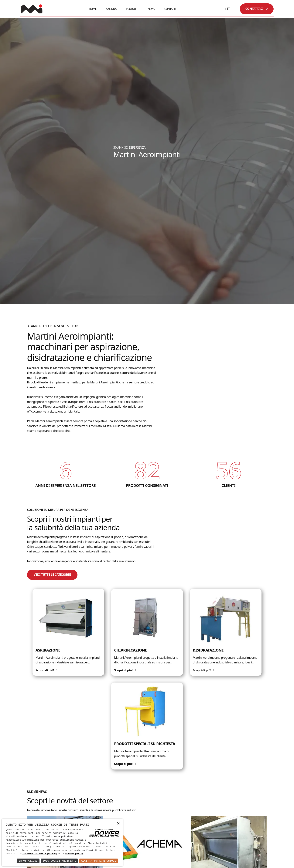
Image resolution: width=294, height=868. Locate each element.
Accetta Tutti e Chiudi (99, 861)
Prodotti (132, 9)
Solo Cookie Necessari (59, 861)
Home (93, 9)
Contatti (170, 9)
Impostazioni (28, 861)
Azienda (111, 9)
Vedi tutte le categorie (52, 575)
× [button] (118, 823)
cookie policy (74, 854)
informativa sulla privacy (40, 854)
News (151, 9)
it (227, 9)
